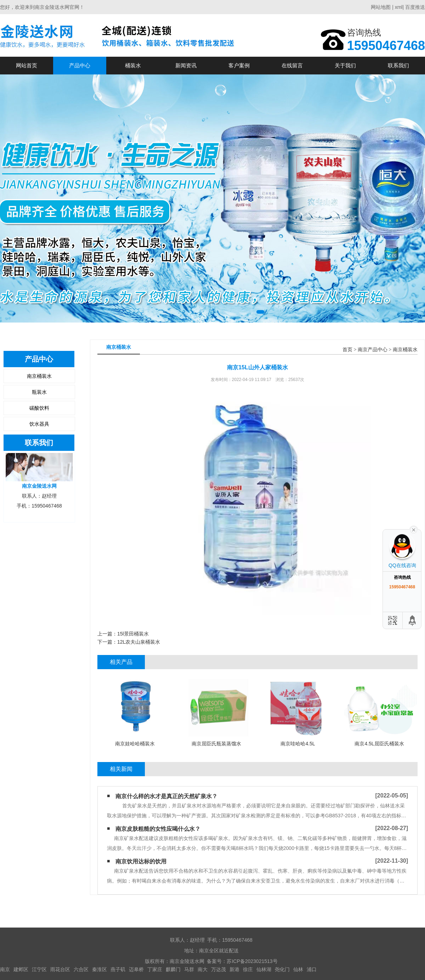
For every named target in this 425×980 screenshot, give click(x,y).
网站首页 (27, 65)
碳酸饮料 (39, 408)
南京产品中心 (373, 350)
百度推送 (415, 7)
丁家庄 (155, 969)
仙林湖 (264, 969)
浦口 (312, 969)
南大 (203, 969)
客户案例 (239, 65)
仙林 (298, 969)
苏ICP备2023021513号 (252, 961)
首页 (347, 350)
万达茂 (219, 969)
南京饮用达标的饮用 (141, 861)
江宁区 (39, 969)
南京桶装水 (39, 376)
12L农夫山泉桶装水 (139, 642)
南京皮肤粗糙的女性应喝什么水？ (158, 829)
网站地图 (381, 7)
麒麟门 (173, 969)
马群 (189, 969)
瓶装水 (39, 392)
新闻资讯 (186, 65)
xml (399, 7)
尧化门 (282, 969)
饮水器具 (39, 424)
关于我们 (345, 65)
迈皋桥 (136, 969)
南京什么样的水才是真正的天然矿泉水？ (166, 796)
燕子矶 (118, 969)
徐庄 (248, 969)
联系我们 (398, 65)
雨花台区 (60, 969)
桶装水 (133, 65)
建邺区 (21, 969)
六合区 (81, 969)
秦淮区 (100, 969)
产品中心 (80, 65)
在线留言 (292, 65)
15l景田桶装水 (133, 634)
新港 (234, 969)
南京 (5, 969)
